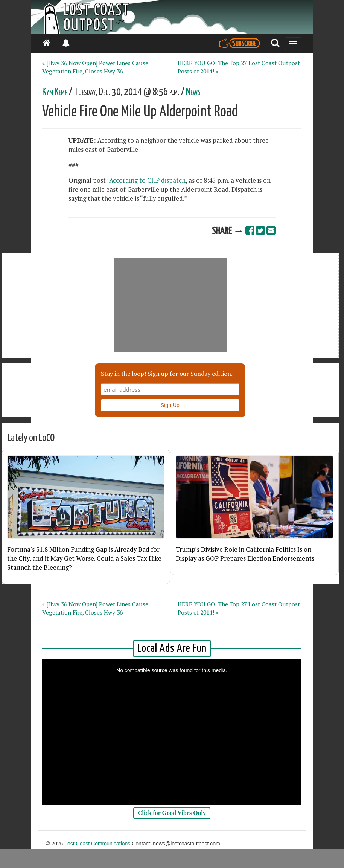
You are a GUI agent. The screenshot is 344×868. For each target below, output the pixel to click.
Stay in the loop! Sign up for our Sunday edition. (167, 374)
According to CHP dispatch (147, 180)
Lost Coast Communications (97, 844)
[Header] (172, 17)
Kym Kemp (55, 92)
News (193, 92)
